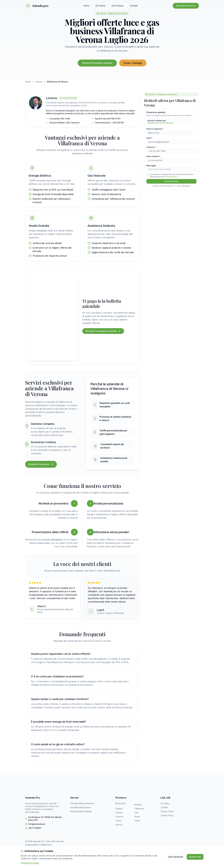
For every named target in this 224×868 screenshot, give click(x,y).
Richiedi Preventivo (186, 6)
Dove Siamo (118, 6)
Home (86, 6)
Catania (119, 809)
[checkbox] (148, 175)
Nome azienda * (153, 156)
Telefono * (151, 147)
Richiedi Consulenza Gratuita (103, 331)
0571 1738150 (35, 828)
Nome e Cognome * (155, 129)
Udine (137, 821)
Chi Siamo (100, 6)
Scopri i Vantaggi (133, 63)
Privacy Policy (171, 177)
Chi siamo (165, 803)
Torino (118, 821)
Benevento (121, 803)
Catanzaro (139, 809)
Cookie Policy (167, 815)
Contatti (134, 6)
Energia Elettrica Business (82, 803)
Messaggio (151, 166)
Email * (149, 138)
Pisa (136, 813)
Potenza (119, 817)
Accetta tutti (195, 857)
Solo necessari (176, 857)
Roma (137, 817)
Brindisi (138, 805)
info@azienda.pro (37, 824)
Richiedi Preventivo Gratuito (97, 63)
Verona (39, 82)
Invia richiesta (171, 181)
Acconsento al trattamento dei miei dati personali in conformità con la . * (172, 176)
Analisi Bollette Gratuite (81, 811)
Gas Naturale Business (81, 807)
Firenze (119, 813)
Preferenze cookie (30, 863)
